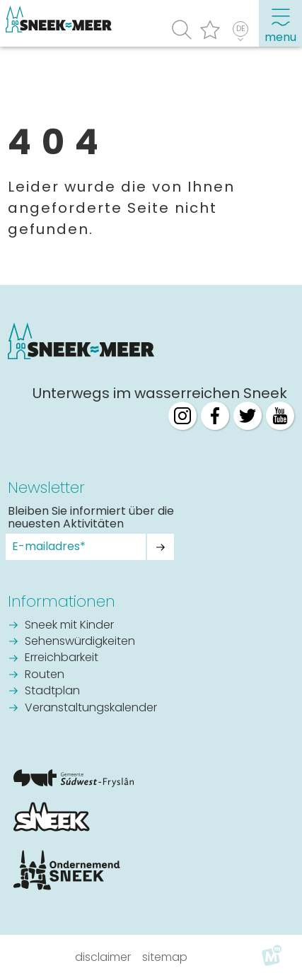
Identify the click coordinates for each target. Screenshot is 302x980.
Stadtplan (52, 692)
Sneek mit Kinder (69, 626)
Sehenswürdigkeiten (80, 642)
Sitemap (165, 957)
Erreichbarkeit (62, 658)
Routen (45, 675)
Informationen (62, 601)
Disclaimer (103, 957)
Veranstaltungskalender (91, 708)
